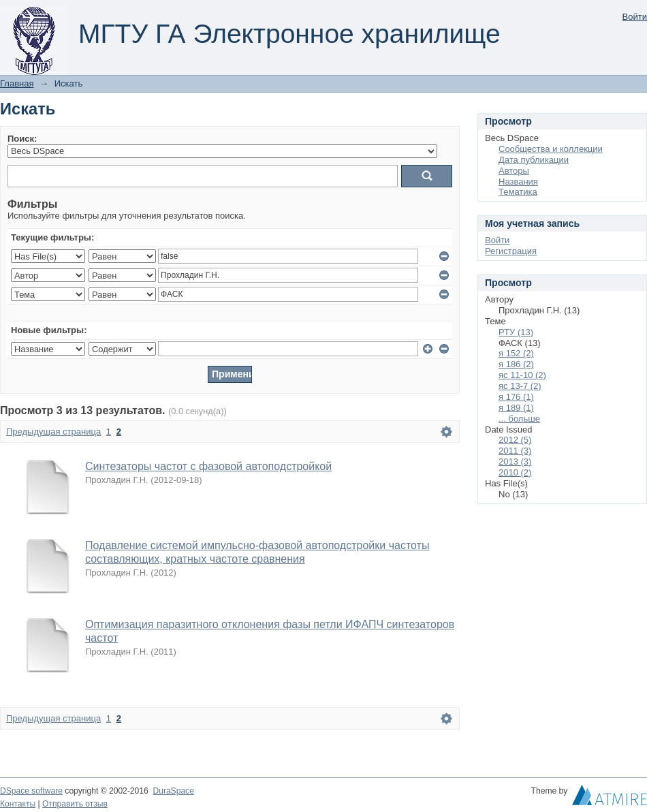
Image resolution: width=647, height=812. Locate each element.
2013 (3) (515, 462)
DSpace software (31, 791)
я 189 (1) (516, 408)
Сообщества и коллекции (551, 149)
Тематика (518, 192)
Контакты (18, 804)
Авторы (514, 171)
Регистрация (511, 251)
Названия (518, 182)
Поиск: (22, 139)
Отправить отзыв (75, 804)
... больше (519, 419)
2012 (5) (515, 440)
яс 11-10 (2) (522, 375)
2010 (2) (515, 472)
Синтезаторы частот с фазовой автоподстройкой (208, 466)
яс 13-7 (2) (520, 386)
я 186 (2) (516, 364)
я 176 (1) (516, 397)
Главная (17, 83)
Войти (635, 17)
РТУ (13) (516, 332)
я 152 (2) (516, 353)
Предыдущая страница (53, 432)
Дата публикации (534, 160)
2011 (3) (515, 451)
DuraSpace (173, 791)
